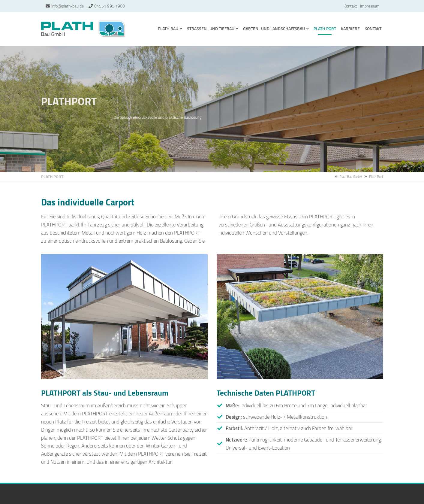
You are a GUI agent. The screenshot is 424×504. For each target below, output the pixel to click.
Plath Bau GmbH (84, 29)
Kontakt (350, 6)
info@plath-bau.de (68, 6)
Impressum (370, 6)
